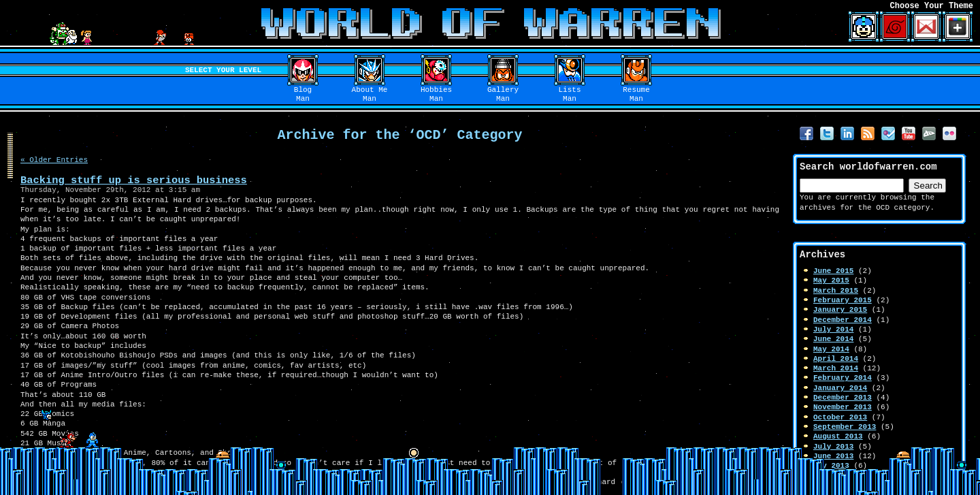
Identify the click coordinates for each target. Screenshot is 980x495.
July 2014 (833, 329)
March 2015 (836, 290)
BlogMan (303, 95)
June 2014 (833, 339)
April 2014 (836, 358)
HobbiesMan (436, 95)
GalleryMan (503, 95)
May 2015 (831, 280)
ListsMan (570, 95)
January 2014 (840, 388)
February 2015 (843, 300)
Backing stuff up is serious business (134, 180)
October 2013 (840, 417)
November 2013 (843, 407)
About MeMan (370, 95)
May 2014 (831, 349)
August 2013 (838, 436)
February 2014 (843, 378)
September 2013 (845, 427)
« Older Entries (54, 160)
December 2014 (843, 320)
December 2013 (843, 397)
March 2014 (836, 368)
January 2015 (840, 309)
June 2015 (833, 271)
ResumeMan (636, 95)
